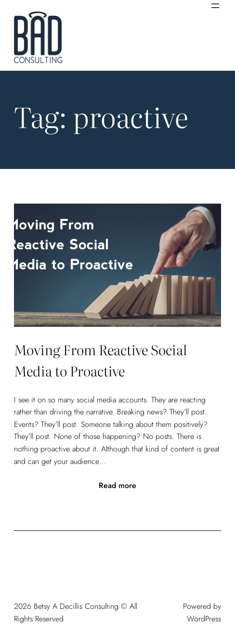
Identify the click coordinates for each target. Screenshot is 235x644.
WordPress (204, 619)
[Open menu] (215, 6)
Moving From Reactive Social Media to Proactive (101, 360)
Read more (117, 486)
